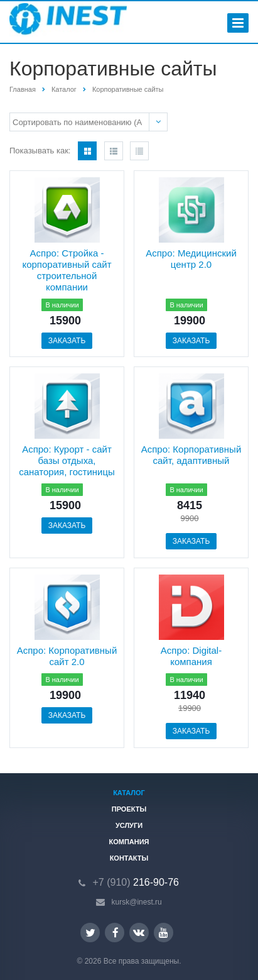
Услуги (129, 825)
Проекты (129, 809)
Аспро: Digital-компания (191, 656)
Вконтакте (139, 932)
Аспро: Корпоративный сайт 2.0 (67, 656)
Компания (129, 842)
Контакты (129, 858)
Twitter (90, 933)
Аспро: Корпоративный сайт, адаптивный (191, 455)
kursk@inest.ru (137, 902)
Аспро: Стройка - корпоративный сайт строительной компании (67, 270)
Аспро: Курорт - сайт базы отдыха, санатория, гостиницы (67, 460)
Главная (23, 89)
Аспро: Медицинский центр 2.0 (191, 259)
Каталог (64, 89)
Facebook (116, 933)
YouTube (164, 933)
